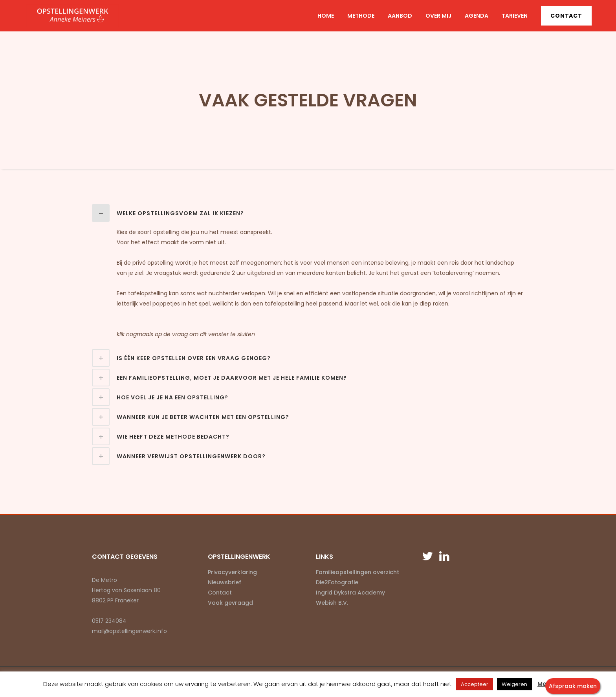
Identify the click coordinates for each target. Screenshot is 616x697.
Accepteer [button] (475, 684)
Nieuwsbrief (225, 582)
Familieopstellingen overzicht (357, 572)
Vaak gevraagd (230, 603)
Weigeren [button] (514, 684)
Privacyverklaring (232, 572)
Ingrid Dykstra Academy (350, 593)
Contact (566, 16)
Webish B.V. (332, 603)
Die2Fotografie (337, 582)
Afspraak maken (573, 686)
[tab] (308, 213)
